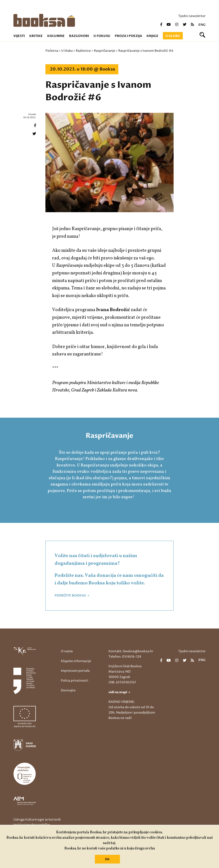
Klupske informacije (76, 661)
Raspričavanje (105, 51)
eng (202, 25)
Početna (52, 51)
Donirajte (68, 690)
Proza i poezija (128, 36)
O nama (67, 651)
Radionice (83, 51)
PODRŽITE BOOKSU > (72, 596)
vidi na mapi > (119, 692)
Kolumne (56, 36)
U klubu (173, 36)
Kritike (36, 36)
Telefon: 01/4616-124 (125, 657)
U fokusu (102, 36)
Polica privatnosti (74, 681)
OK (107, 859)
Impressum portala (75, 671)
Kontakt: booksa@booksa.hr (131, 651)
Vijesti (19, 36)
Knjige (152, 36)
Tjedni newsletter (192, 16)
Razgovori (79, 36)
